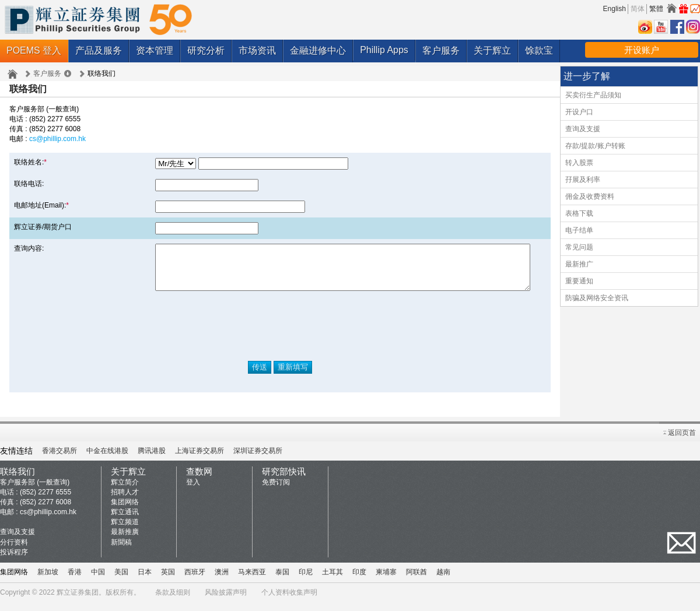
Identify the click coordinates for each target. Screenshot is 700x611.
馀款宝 (539, 50)
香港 (75, 581)
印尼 (306, 581)
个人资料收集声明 (289, 601)
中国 (98, 581)
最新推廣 (125, 540)
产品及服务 (99, 50)
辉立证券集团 (78, 601)
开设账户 (642, 50)
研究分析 (206, 50)
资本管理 (155, 50)
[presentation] (280, 335)
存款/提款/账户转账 (595, 146)
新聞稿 (121, 551)
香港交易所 (60, 459)
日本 (145, 581)
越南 (443, 581)
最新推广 (579, 264)
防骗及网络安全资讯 (597, 298)
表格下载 (579, 213)
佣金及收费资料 (590, 196)
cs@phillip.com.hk (57, 139)
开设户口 (579, 112)
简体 (638, 9)
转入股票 (579, 163)
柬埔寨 (386, 581)
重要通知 (579, 281)
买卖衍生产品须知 (593, 95)
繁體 (656, 9)
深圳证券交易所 (258, 459)
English (615, 9)
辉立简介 (125, 491)
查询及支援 (583, 129)
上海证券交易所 (199, 459)
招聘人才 (125, 501)
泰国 (282, 581)
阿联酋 (416, 581)
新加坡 (48, 581)
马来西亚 (252, 581)
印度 (359, 581)
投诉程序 (14, 561)
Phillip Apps (384, 50)
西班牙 (195, 581)
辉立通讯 (125, 521)
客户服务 (441, 50)
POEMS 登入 (34, 50)
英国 (168, 581)
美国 (121, 581)
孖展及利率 (583, 180)
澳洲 (222, 581)
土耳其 (332, 581)
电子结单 (579, 230)
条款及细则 (173, 601)
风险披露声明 (226, 601)
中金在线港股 (107, 459)
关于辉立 (492, 50)
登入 (193, 491)
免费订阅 (276, 491)
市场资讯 (257, 50)
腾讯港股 (152, 459)
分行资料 (14, 551)
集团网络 (125, 511)
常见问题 (579, 247)
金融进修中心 (318, 50)
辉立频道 (125, 531)
